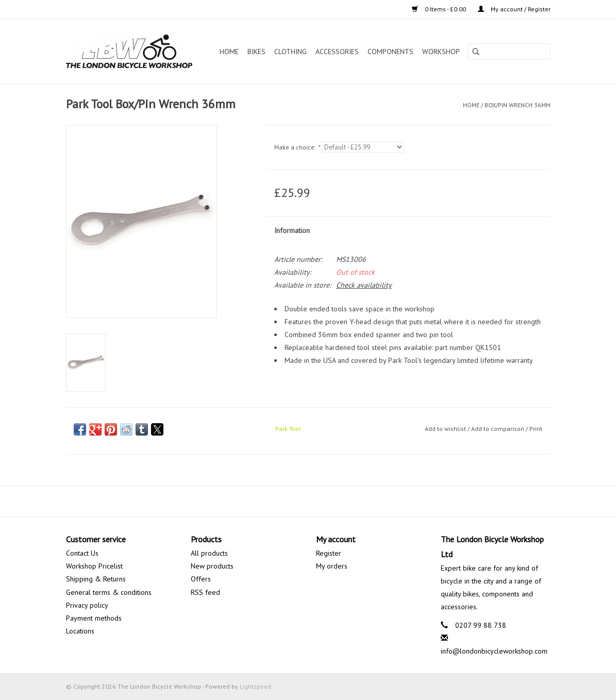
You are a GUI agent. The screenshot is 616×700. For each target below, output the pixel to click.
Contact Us (82, 553)
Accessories (337, 52)
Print (536, 429)
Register (329, 553)
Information (292, 230)
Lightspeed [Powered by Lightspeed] (255, 686)
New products (212, 566)
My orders (332, 566)
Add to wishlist (446, 429)
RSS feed (205, 592)
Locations (80, 631)
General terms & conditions (109, 592)
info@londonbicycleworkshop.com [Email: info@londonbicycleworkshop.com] (494, 651)
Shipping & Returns (96, 579)
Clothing (290, 52)
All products (209, 553)
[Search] (509, 52)
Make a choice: (297, 147)
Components (390, 52)
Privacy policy (87, 605)
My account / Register (514, 9)
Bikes (256, 52)
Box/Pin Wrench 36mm (518, 105)
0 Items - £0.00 (440, 9)
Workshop (441, 52)
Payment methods (94, 618)
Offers (201, 579)
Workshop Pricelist (94, 566)
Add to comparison (498, 429)
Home (229, 52)
